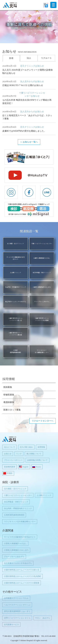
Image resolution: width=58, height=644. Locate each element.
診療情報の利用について (37, 460)
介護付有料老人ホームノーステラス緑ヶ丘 (22, 570)
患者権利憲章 (10, 467)
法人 (29, 58)
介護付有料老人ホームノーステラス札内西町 (23, 576)
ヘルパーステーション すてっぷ (17, 605)
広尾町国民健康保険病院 (14, 515)
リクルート (46, 58)
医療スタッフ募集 (12, 410)
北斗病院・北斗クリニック (15, 489)
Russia (38, 467)
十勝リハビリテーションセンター (18, 495)
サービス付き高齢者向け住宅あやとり (20, 537)
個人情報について (34, 454)
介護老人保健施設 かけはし (15, 543)
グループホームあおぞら (14, 557)
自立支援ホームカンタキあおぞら (18, 563)
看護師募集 (9, 402)
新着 (11, 58)
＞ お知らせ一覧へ (29, 142)
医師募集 (8, 387)
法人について (10, 447)
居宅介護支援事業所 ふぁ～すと (17, 611)
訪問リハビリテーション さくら (17, 618)
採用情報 (41, 447)
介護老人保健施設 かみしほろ (16, 550)
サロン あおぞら (43, 618)
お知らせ (8, 454)
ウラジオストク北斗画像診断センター (20, 522)
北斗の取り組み (26, 447)
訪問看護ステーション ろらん (16, 598)
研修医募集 (9, 395)
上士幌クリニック (44, 495)
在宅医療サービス (11, 625)
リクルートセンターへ (43, 421)
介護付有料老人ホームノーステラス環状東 (22, 583)
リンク (19, 454)
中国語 (10, 473)
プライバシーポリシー (13, 460)
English (26, 467)
